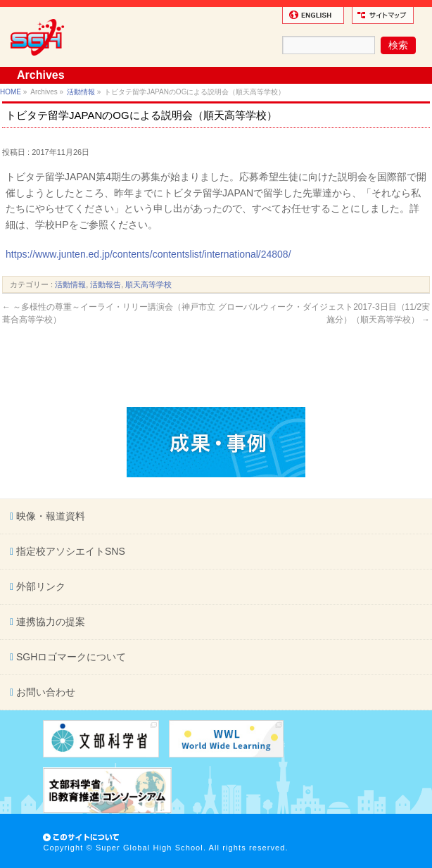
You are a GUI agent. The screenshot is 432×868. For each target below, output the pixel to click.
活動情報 (81, 92)
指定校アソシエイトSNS (69, 551)
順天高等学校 (148, 284)
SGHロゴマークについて (70, 657)
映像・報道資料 (49, 516)
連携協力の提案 (49, 622)
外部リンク (39, 586)
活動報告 (106, 284)
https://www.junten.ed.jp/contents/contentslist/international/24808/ (148, 254)
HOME (11, 92)
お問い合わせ (44, 692)
